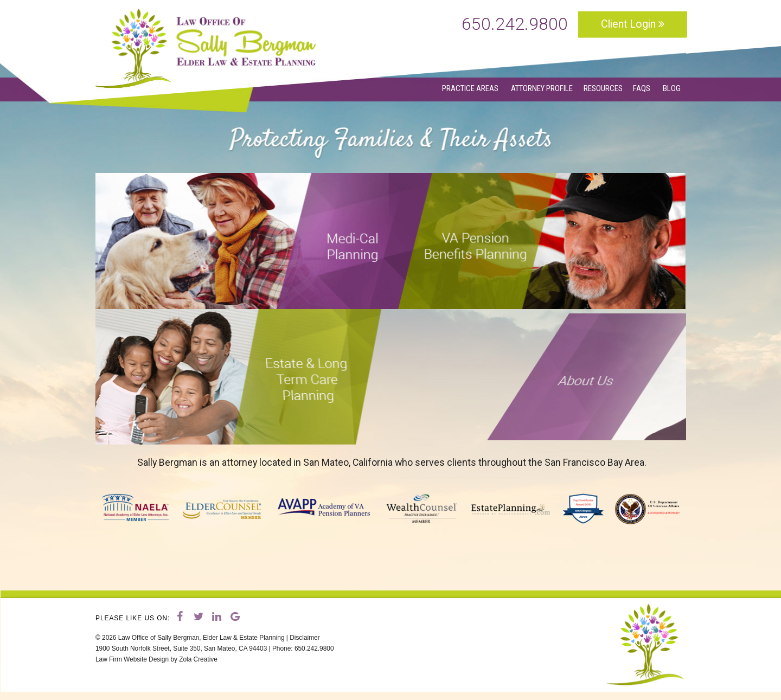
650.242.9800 (515, 24)
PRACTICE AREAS (471, 88)
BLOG (672, 88)
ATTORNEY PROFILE (542, 88)
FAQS (642, 88)
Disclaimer (305, 638)
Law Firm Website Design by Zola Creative (156, 659)
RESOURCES (603, 88)
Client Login (633, 24)
